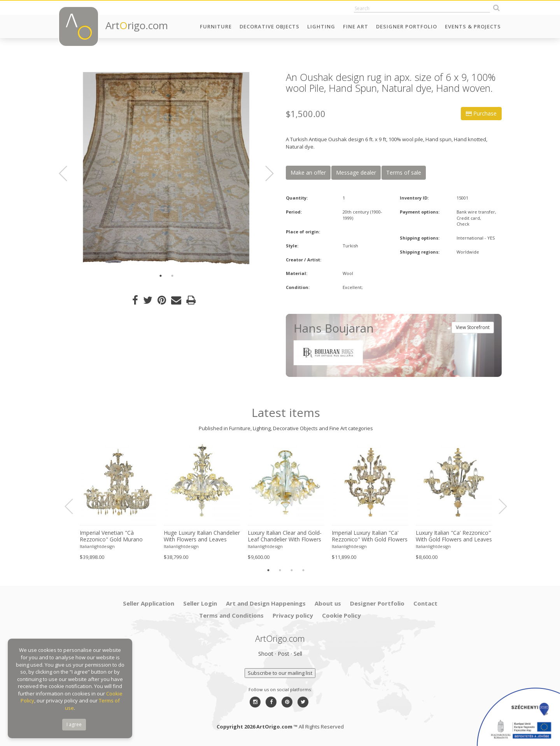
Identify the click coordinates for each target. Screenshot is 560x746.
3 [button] (292, 570)
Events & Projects (473, 26)
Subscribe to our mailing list (280, 673)
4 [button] (303, 570)
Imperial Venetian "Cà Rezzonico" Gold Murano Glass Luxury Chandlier (111, 536)
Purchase (481, 113)
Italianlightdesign (97, 546)
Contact (425, 603)
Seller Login (200, 603)
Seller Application (149, 603)
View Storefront (473, 327)
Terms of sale (404, 172)
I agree (74, 724)
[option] (166, 169)
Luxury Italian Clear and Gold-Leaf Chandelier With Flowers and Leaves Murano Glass (285, 536)
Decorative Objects (269, 26)
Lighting (321, 26)
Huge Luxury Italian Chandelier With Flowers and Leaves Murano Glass (202, 536)
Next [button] (265, 173)
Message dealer (356, 172)
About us (328, 603)
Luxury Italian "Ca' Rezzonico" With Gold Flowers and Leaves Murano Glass (454, 536)
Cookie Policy (341, 615)
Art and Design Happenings (266, 603)
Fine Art (356, 26)
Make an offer (308, 172)
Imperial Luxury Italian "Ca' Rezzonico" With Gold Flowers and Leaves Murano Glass (370, 536)
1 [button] (161, 276)
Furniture (216, 26)
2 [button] (172, 276)
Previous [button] (68, 173)
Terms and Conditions (231, 615)
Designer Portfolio (407, 26)
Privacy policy (293, 615)
